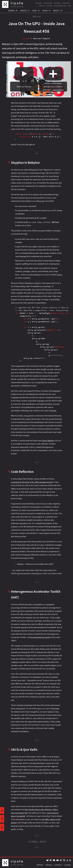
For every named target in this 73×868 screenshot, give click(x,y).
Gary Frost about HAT (19, 813)
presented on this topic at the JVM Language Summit (32, 482)
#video (26, 39)
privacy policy (58, 90)
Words (11, 11)
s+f (2, 827)
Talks (45, 11)
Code (34, 11)
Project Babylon (48, 441)
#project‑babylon (42, 39)
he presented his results (40, 637)
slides (55, 810)
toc (2, 819)
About (56, 11)
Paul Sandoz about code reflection (38, 810)
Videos (23, 11)
